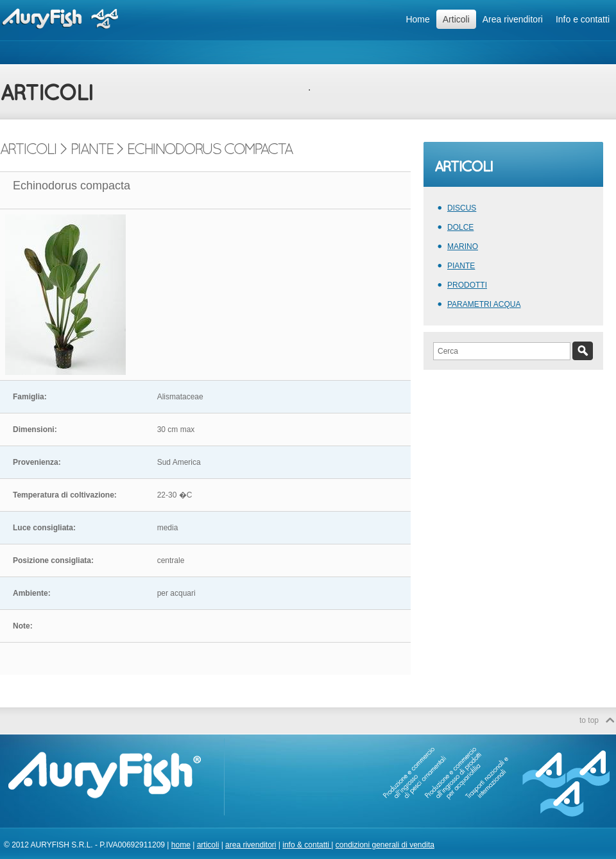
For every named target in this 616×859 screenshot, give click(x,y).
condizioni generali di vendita (385, 845)
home (181, 845)
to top (589, 720)
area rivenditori (251, 845)
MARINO (463, 247)
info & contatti (307, 845)
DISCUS (462, 208)
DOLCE (460, 227)
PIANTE (461, 266)
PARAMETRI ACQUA (484, 304)
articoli (208, 845)
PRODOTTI (467, 285)
